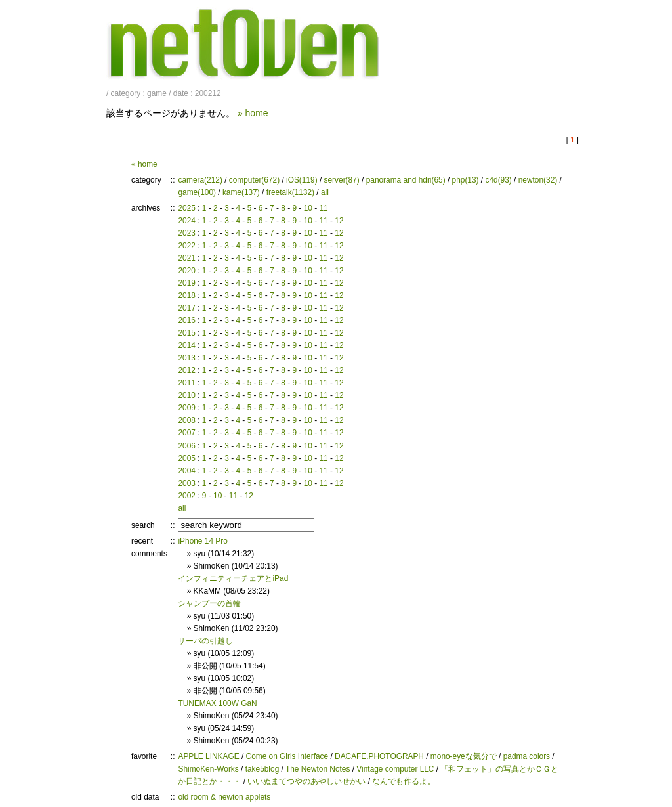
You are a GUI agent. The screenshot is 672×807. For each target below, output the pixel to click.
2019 (186, 283)
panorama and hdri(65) (406, 180)
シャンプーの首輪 (209, 603)
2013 (186, 358)
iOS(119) (302, 180)
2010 (186, 395)
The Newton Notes (318, 769)
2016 (186, 320)
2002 (186, 496)
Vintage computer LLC (395, 769)
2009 (186, 408)
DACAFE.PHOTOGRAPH (379, 756)
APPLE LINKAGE (208, 756)
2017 (186, 308)
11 (323, 208)
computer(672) (254, 180)
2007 (186, 433)
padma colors (527, 756)
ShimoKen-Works (208, 769)
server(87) (342, 180)
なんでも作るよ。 (404, 781)
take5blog (262, 769)
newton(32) (538, 180)
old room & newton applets (224, 797)
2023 (186, 233)
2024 (186, 221)
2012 (186, 370)
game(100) (197, 192)
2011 (186, 383)
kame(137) (241, 192)
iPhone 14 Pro (202, 541)
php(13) (466, 180)
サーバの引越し (205, 641)
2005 (186, 458)
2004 (186, 471)
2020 (186, 271)
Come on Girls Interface (287, 756)
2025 (186, 208)
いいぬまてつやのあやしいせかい (306, 781)
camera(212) (200, 180)
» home (253, 113)
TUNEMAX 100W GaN (217, 703)
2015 (186, 333)
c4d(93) (498, 180)
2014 (186, 345)
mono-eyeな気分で (464, 756)
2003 (186, 483)
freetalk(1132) (290, 192)
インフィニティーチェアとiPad (233, 578)
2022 (186, 246)
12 (339, 221)
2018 (186, 295)
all (325, 192)
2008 (186, 420)
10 (308, 208)
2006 (186, 446)
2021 (186, 258)
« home (144, 164)
